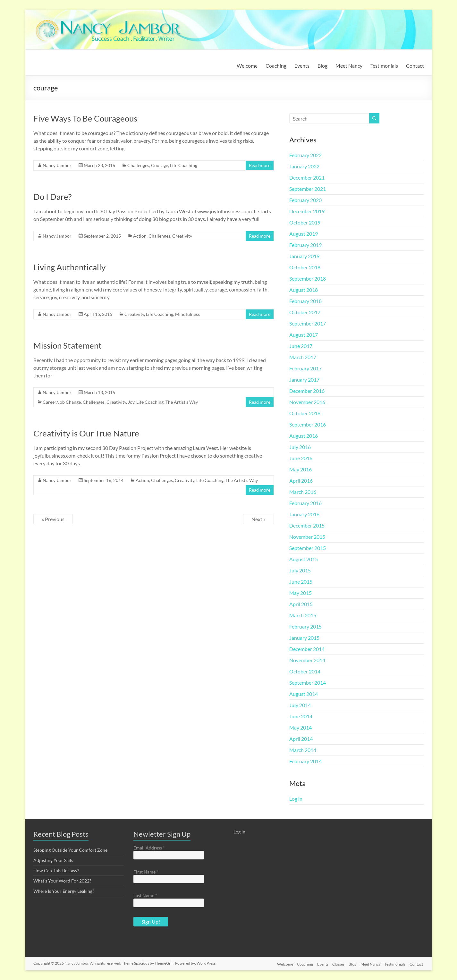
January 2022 (304, 166)
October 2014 (305, 671)
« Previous (53, 519)
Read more (260, 165)
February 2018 (305, 301)
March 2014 (303, 750)
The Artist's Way (182, 402)
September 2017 (308, 323)
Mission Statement (68, 345)
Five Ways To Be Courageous (85, 118)
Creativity (182, 236)
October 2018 (305, 267)
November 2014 (307, 660)
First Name (146, 872)
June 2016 (301, 458)
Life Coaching (184, 165)
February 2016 (305, 503)
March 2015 (303, 615)
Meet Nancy (349, 66)
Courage (160, 165)
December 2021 (307, 177)
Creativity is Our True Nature (86, 433)
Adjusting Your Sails (53, 860)
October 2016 (305, 413)
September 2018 (308, 279)
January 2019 (304, 256)
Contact (415, 66)
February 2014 (305, 761)
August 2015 (304, 559)
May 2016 (300, 469)
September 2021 (308, 189)
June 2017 (301, 346)
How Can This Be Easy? (56, 870)
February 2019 (305, 245)
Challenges (138, 165)
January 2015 (304, 638)
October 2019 (305, 222)
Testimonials (384, 66)
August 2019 (304, 234)
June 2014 (301, 716)
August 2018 (304, 290)
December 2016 (307, 391)
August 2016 (304, 436)
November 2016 (307, 402)
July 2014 (300, 705)
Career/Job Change (62, 402)
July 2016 (300, 447)
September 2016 (308, 424)
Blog (322, 66)
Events (302, 66)
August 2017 (304, 335)
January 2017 (304, 380)
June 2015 (301, 582)
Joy (131, 402)
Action (140, 236)
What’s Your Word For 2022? (62, 881)
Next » (258, 519)
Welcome (247, 66)
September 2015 (308, 548)
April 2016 (301, 481)
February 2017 (305, 368)
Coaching (276, 66)
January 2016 (304, 514)
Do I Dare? (52, 197)
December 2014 (307, 649)
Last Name (145, 896)
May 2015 (300, 593)
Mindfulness (187, 314)
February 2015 (305, 626)
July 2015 (300, 570)
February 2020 (305, 200)
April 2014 (301, 739)
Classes (335, 963)
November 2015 (307, 537)
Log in (296, 799)
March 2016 (303, 492)
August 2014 (304, 694)
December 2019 (307, 211)
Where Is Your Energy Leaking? (64, 891)
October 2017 (305, 312)
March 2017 (303, 357)
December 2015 (307, 525)
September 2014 (308, 683)
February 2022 (305, 155)
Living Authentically (69, 267)
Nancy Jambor (57, 165)
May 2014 (300, 727)
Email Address (149, 848)
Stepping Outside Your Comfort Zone (70, 850)
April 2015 (301, 604)
